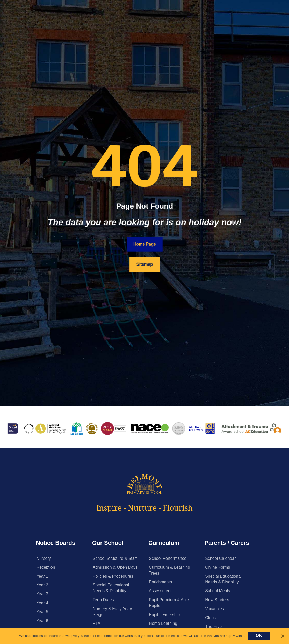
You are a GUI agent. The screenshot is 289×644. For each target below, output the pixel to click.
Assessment (160, 591)
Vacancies (215, 609)
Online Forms (218, 567)
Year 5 (42, 612)
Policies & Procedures (113, 576)
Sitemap (144, 264)
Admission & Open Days (115, 567)
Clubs (210, 618)
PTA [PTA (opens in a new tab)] (97, 623)
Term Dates (103, 600)
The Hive (213, 627)
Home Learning (163, 623)
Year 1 (42, 576)
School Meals (218, 591)
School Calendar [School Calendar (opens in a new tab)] (220, 558)
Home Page (144, 244)
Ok (259, 636)
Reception (46, 567)
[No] (283, 636)
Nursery (44, 558)
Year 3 (42, 594)
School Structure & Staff (115, 558)
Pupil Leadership (164, 615)
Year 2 (42, 585)
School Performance (168, 558)
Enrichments (160, 582)
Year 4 (42, 603)
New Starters (217, 600)
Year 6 (42, 621)
